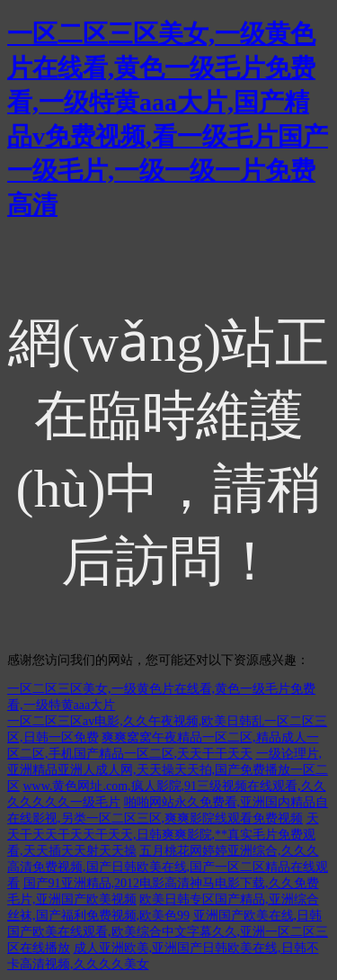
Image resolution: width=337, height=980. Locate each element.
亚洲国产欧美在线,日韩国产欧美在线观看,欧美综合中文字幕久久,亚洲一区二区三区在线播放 (168, 932)
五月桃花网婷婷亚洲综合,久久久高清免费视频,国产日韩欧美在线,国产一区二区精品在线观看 (168, 867)
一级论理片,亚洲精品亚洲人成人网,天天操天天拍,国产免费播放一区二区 (168, 770)
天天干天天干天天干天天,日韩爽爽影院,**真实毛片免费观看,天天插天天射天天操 (163, 835)
